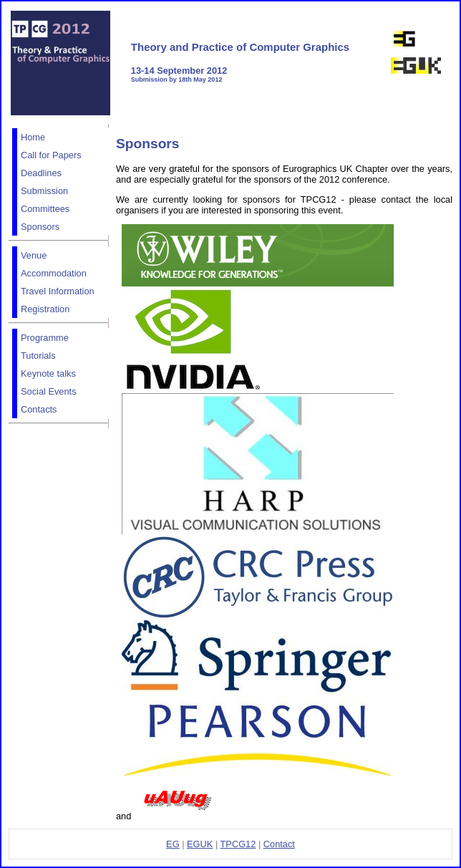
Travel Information (58, 291)
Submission (44, 191)
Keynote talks (48, 373)
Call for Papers (51, 155)
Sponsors (40, 227)
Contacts (39, 409)
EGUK (200, 844)
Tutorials (38, 356)
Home (33, 137)
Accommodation (54, 273)
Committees (45, 209)
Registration (45, 309)
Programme (45, 338)
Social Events (49, 391)
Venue (34, 255)
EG (173, 844)
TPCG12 (238, 844)
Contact (279, 844)
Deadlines (41, 173)
